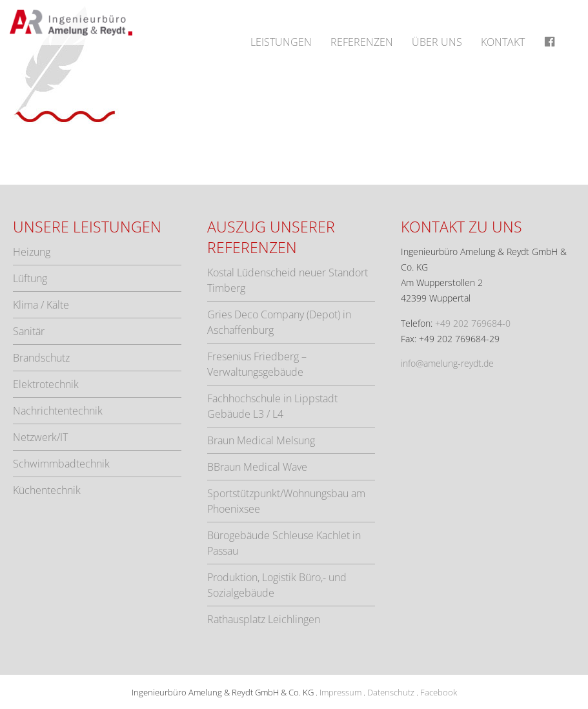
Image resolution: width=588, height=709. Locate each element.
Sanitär (29, 331)
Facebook (439, 692)
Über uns (437, 42)
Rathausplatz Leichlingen (264, 619)
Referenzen (362, 42)
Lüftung (30, 278)
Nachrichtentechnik (58, 411)
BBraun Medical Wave (257, 467)
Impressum (340, 692)
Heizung (32, 252)
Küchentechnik (47, 490)
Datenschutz (391, 692)
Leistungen (281, 42)
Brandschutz (41, 358)
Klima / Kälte (41, 305)
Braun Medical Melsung (261, 440)
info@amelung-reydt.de (447, 363)
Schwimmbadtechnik (61, 464)
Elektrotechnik (46, 384)
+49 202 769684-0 (473, 323)
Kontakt (503, 42)
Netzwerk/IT (40, 437)
